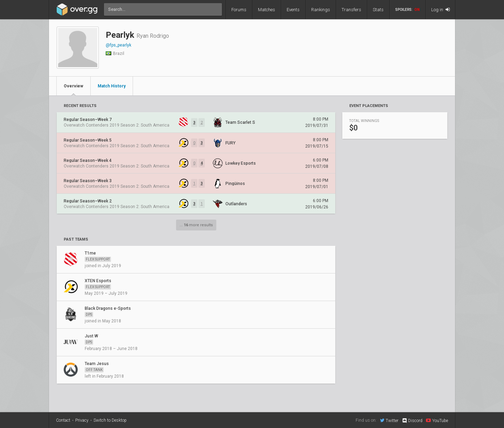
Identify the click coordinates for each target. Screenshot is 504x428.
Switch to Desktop (110, 420)
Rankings (321, 10)
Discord (412, 421)
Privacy (82, 420)
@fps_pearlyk (118, 45)
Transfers (351, 10)
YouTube (437, 420)
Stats (378, 10)
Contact (63, 420)
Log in (440, 10)
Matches (267, 10)
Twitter (389, 420)
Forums (239, 10)
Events (293, 10)
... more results (196, 225)
